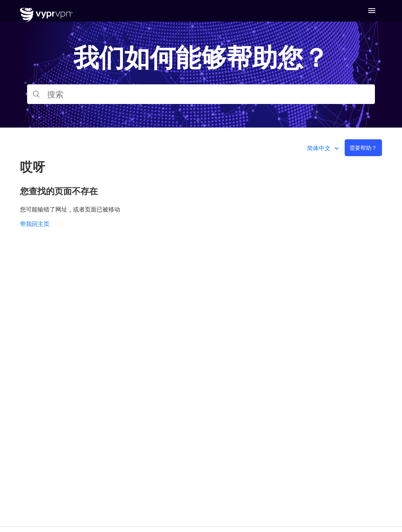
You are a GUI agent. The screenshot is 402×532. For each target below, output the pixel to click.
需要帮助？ (363, 148)
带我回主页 (35, 224)
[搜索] (201, 94)
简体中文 (320, 148)
